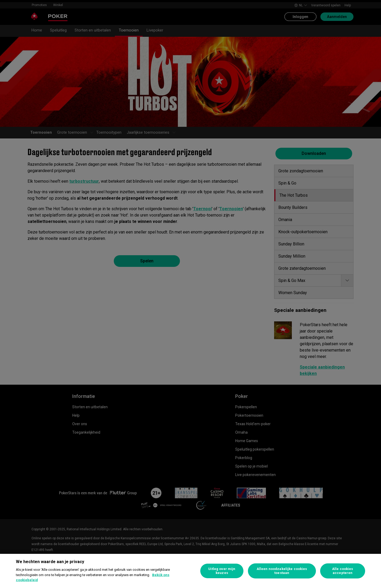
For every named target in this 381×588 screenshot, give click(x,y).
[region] (190, 571)
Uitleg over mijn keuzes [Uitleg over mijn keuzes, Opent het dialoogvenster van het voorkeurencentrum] (222, 571)
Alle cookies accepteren (343, 571)
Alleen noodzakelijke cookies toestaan (282, 571)
